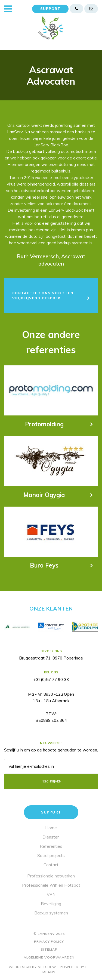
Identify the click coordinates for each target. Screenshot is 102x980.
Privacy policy (49, 942)
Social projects (51, 856)
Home (51, 828)
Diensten (51, 837)
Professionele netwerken (51, 876)
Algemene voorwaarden (49, 957)
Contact (51, 865)
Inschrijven (51, 781)
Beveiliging (51, 904)
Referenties (51, 846)
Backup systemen (51, 913)
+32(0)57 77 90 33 (51, 679)
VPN (51, 894)
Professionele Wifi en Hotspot (51, 885)
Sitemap (49, 949)
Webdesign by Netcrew (32, 967)
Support (50, 9)
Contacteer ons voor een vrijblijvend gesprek (43, 295)
